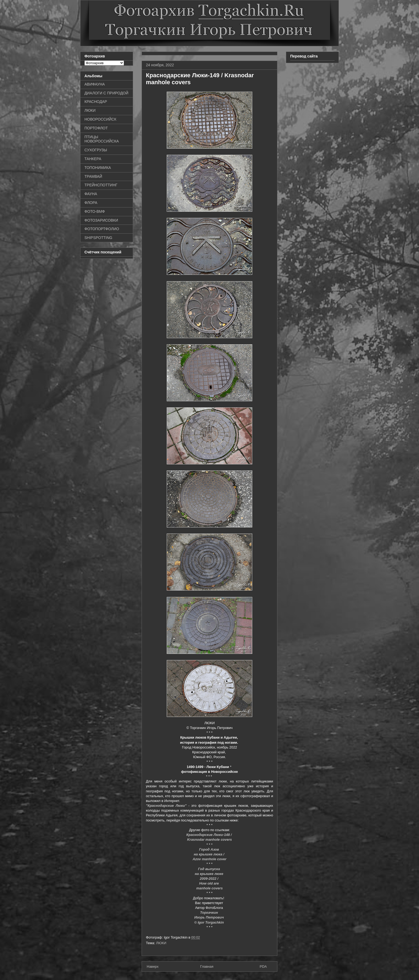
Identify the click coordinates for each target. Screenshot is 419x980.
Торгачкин (210, 913)
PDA (263, 967)
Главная (207, 967)
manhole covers (210, 888)
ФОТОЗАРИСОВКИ (101, 220)
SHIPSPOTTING (98, 238)
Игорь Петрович (210, 917)
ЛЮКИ (161, 943)
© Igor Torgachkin (210, 922)
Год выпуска (210, 869)
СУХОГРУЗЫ (96, 150)
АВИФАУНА (95, 84)
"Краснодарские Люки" (166, 806)
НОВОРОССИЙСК (100, 119)
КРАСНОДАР (96, 102)
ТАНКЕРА (93, 159)
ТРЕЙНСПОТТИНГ (101, 185)
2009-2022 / (209, 879)
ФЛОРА (91, 203)
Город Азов (210, 849)
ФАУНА (91, 194)
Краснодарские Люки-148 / (210, 835)
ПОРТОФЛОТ (96, 128)
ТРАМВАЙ (93, 176)
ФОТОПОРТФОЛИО (102, 229)
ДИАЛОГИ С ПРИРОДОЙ (106, 93)
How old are (209, 883)
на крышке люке (210, 874)
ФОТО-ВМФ (95, 211)
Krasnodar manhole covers (210, 840)
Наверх (153, 967)
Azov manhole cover (210, 859)
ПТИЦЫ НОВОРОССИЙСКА (102, 139)
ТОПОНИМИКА (98, 168)
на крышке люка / (209, 854)
